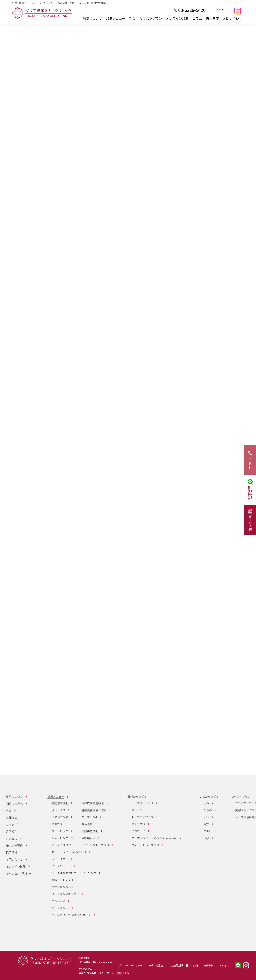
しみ (206, 803)
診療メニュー (116, 18)
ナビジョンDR (60, 908)
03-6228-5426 (192, 10)
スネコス (57, 824)
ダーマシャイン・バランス (154, 838)
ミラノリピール (61, 866)
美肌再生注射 (90, 831)
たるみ (208, 810)
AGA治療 (87, 824)
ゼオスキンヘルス (63, 887)
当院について (92, 18)
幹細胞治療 (88, 838)
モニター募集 (14, 845)
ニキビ (208, 831)
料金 (132, 18)
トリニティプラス (142, 817)
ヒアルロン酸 (60, 817)
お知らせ (12, 817)
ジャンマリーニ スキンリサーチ (71, 915)
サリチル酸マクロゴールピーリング (74, 873)
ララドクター (60, 859)
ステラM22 (138, 824)
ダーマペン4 (89, 817)
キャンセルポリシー (19, 873)
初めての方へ (14, 803)
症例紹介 (12, 831)
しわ (206, 817)
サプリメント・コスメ (95, 845)
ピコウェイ (138, 831)
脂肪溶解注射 (60, 803)
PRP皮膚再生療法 (93, 803)
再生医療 (212, 18)
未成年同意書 (156, 965)
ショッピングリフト (64, 838)
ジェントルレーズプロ (145, 845)
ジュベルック (60, 831)
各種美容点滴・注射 (94, 810)
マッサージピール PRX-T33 (69, 852)
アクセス (222, 10)
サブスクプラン (151, 18)
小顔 (206, 838)
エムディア (58, 901)
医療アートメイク (62, 880)
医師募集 (209, 965)
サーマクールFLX (142, 803)
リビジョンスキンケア (65, 894)
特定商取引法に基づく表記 (183, 965)
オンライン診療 (177, 18)
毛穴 (206, 824)
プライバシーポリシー (131, 965)
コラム (197, 18)
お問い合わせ (232, 18)
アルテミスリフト (63, 845)
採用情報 (12, 852)
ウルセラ (137, 810)
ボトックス (58, 810)
